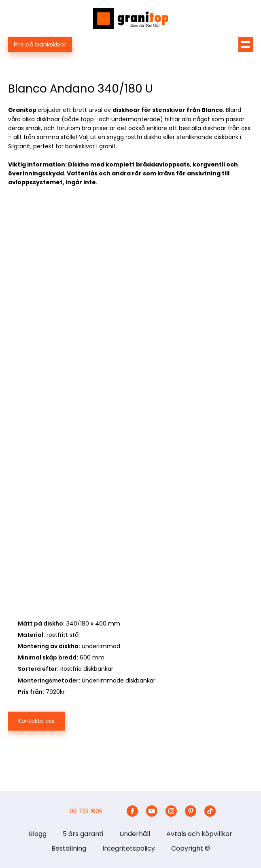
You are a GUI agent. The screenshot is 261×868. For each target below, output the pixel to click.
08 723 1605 (86, 811)
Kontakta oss (36, 721)
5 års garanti (83, 834)
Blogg (38, 834)
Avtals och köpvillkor (199, 834)
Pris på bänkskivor (40, 44)
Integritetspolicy (129, 848)
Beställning (69, 848)
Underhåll (135, 834)
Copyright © (191, 848)
